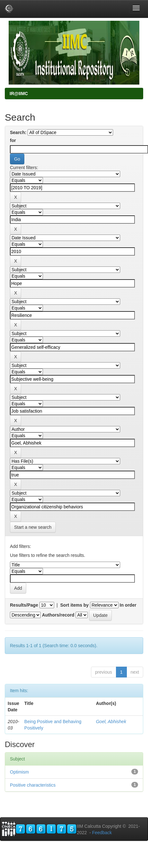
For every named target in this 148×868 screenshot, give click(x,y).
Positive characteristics (33, 785)
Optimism (19, 772)
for (13, 140)
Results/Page (24, 605)
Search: (18, 132)
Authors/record (58, 615)
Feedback (102, 833)
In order (128, 605)
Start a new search (33, 527)
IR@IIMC (19, 94)
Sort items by (74, 605)
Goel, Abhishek (111, 722)
